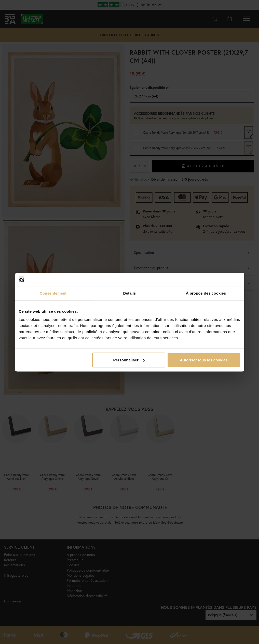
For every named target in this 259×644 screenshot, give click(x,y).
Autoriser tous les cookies (204, 360)
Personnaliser (129, 360)
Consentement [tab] (53, 293)
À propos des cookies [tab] (206, 293)
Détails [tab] (130, 293)
